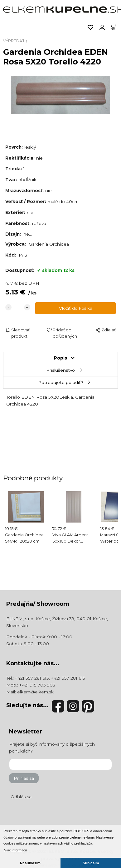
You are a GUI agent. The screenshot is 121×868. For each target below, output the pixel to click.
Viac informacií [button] (15, 850)
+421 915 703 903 (37, 685)
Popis (60, 358)
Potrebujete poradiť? (61, 382)
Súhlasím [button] (91, 863)
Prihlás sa (24, 778)
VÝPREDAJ (14, 41)
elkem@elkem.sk (35, 692)
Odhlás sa (21, 797)
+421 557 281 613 (32, 678)
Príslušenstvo (60, 370)
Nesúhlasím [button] (30, 863)
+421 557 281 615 (68, 678)
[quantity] (18, 307)
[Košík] (116, 27)
